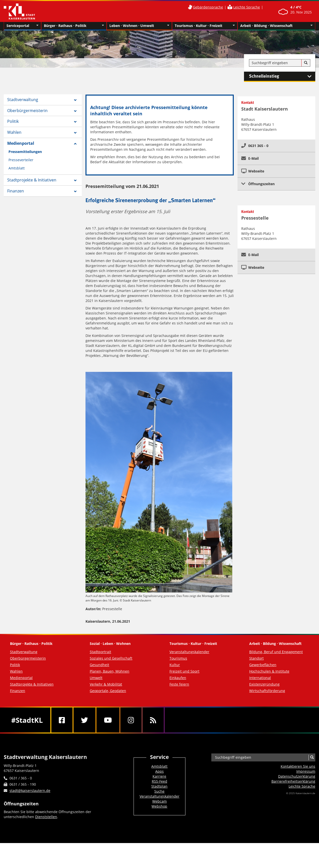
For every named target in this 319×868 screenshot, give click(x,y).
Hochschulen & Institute (269, 671)
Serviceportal (22, 26)
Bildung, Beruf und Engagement (276, 652)
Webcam (159, 801)
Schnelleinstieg (282, 76)
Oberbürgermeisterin (27, 111)
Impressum (306, 771)
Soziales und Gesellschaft (111, 658)
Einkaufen (178, 678)
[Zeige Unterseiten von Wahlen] (75, 133)
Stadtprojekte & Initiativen (32, 180)
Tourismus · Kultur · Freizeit (205, 26)
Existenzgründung (264, 684)
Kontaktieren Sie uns (298, 766)
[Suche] (306, 63)
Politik (13, 121)
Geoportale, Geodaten (108, 691)
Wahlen (14, 132)
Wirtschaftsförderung (267, 691)
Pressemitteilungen (25, 152)
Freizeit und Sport (184, 671)
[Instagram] (131, 720)
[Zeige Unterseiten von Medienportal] (75, 144)
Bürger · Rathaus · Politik (74, 26)
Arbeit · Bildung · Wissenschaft (277, 26)
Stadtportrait (100, 652)
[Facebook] (62, 720)
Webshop (159, 806)
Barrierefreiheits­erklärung (293, 781)
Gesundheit (99, 665)
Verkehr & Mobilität (106, 684)
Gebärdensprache (208, 7)
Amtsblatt (17, 168)
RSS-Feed (159, 781)
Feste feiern (179, 684)
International (260, 678)
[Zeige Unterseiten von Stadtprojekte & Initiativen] (75, 180)
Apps (159, 771)
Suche (159, 791)
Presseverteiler (21, 160)
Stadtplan (159, 786)
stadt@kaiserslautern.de (30, 791)
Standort (256, 658)
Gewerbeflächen (263, 665)
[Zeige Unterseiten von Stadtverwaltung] (75, 100)
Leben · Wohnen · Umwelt (139, 26)
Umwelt (96, 678)
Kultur (175, 665)
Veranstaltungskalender (189, 652)
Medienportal (21, 143)
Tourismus (178, 658)
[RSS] (153, 720)
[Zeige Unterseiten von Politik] (75, 122)
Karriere (159, 776)
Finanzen (16, 191)
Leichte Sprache (247, 7)
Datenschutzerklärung (297, 776)
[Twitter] (84, 720)
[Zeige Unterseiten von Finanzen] (75, 191)
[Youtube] (108, 720)
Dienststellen (46, 817)
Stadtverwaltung (23, 100)
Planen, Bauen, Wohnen (110, 671)
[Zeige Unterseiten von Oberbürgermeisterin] (75, 111)
